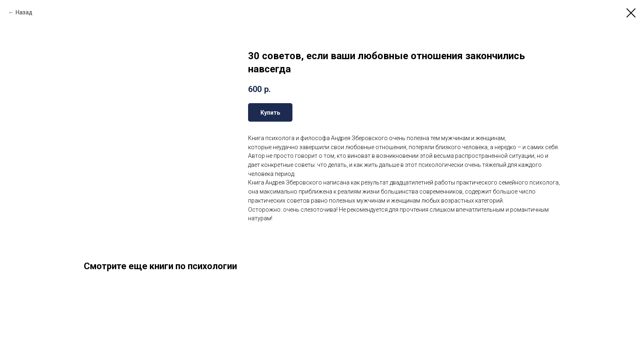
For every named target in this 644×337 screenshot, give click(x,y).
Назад (24, 12)
